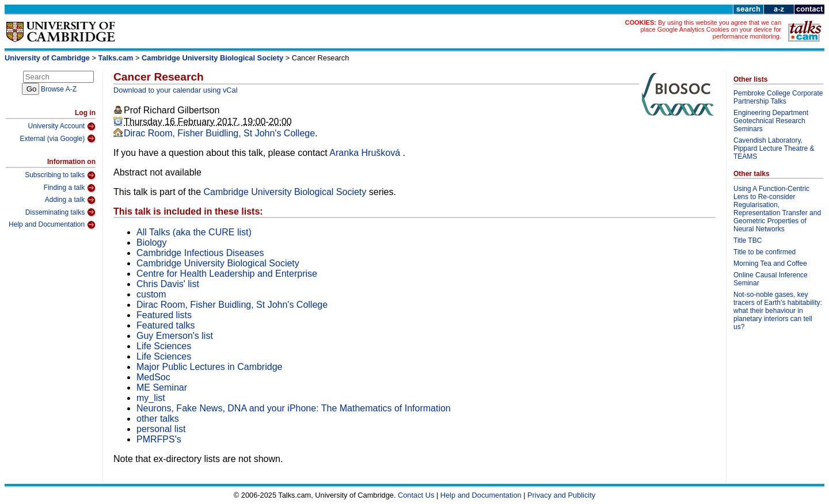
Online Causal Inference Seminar (771, 279)
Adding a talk (70, 200)
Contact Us (416, 495)
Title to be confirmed (765, 252)
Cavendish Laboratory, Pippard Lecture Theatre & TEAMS (774, 148)
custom (151, 294)
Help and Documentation (52, 225)
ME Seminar (162, 387)
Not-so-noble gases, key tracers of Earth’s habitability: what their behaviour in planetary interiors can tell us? (778, 311)
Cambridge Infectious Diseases (200, 253)
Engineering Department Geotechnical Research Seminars (771, 121)
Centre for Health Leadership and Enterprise (227, 274)
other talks (158, 419)
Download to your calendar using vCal (176, 90)
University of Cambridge (47, 58)
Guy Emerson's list (175, 336)
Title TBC (748, 240)
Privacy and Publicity (561, 495)
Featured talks (166, 325)
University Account (62, 127)
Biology (151, 243)
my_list (151, 398)
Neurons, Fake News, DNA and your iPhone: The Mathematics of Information (294, 408)
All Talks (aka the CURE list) (194, 232)
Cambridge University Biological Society (212, 58)
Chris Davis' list (168, 284)
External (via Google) (58, 139)
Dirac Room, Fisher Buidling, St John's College (219, 133)
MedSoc (153, 377)
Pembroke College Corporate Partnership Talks (778, 97)
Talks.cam (116, 58)
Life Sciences (164, 346)
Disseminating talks (60, 212)
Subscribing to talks (60, 175)
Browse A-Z (59, 89)
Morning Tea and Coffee (770, 264)
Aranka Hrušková (366, 153)
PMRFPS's (159, 439)
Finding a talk (70, 188)
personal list (161, 429)
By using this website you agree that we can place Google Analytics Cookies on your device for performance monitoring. (711, 29)
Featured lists (164, 315)
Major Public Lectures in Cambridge (209, 367)
